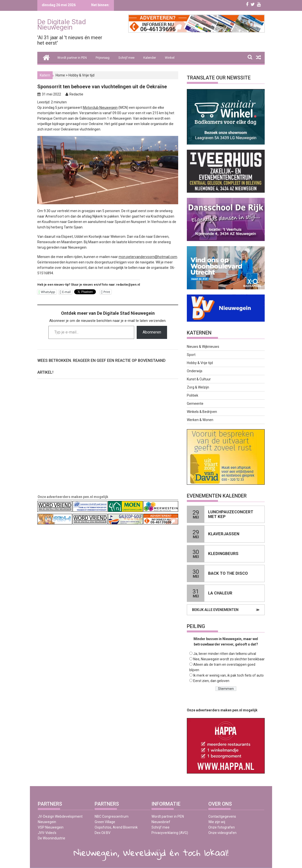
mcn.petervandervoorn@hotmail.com (148, 257)
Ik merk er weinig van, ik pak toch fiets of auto (228, 675)
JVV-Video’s (47, 833)
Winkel (170, 58)
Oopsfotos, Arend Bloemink (116, 827)
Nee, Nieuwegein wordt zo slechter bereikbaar (229, 659)
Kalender (150, 58)
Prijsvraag (103, 58)
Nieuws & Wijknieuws (203, 347)
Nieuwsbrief (161, 822)
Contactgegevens (222, 816)
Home (60, 75)
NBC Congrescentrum (112, 816)
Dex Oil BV (103, 833)
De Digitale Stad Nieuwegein (62, 25)
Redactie (76, 94)
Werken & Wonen (200, 420)
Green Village (105, 822)
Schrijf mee (126, 58)
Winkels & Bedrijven (202, 412)
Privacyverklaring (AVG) (170, 833)
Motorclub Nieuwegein (100, 108)
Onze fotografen (222, 827)
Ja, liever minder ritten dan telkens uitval (225, 654)
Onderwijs (195, 371)
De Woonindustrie (52, 838)
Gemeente (195, 404)
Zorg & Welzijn (198, 387)
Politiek (193, 395)
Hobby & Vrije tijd (81, 75)
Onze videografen (222, 833)
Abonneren (152, 332)
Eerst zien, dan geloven (211, 681)
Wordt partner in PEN (72, 58)
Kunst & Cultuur (199, 379)
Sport (191, 355)
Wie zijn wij (217, 822)
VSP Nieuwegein (51, 827)
